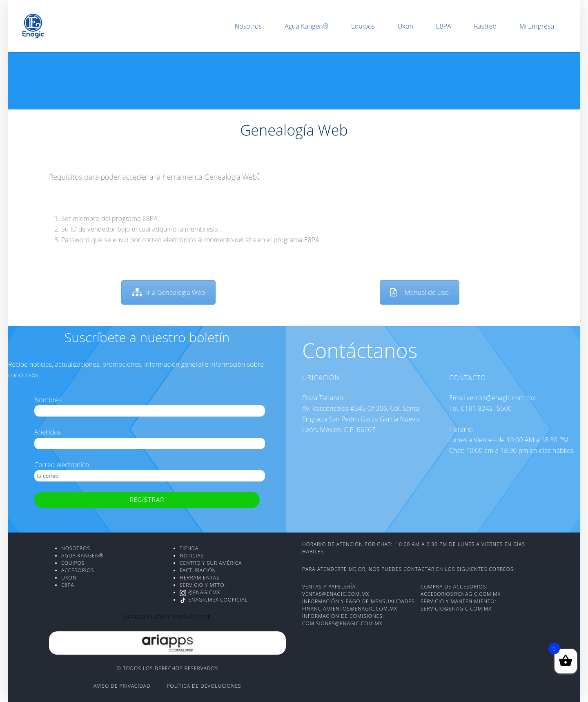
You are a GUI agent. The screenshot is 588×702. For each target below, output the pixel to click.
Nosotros (248, 26)
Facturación (198, 570)
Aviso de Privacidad (122, 686)
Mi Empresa (537, 26)
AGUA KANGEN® (82, 556)
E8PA (444, 26)
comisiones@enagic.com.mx (342, 623)
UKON (69, 578)
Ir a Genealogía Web (168, 292)
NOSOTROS (76, 548)
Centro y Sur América (211, 563)
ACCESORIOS (78, 570)
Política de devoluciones (204, 686)
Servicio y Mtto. (203, 585)
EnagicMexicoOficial (214, 600)
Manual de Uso (420, 292)
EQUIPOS (73, 563)
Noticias (192, 556)
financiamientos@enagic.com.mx (350, 609)
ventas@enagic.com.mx (336, 594)
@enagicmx (200, 592)
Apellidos (48, 432)
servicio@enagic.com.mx (456, 609)
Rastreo (485, 26)
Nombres (48, 400)
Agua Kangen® (306, 26)
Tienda (189, 548)
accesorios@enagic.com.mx (461, 594)
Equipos (363, 26)
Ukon (405, 26)
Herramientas (199, 578)
